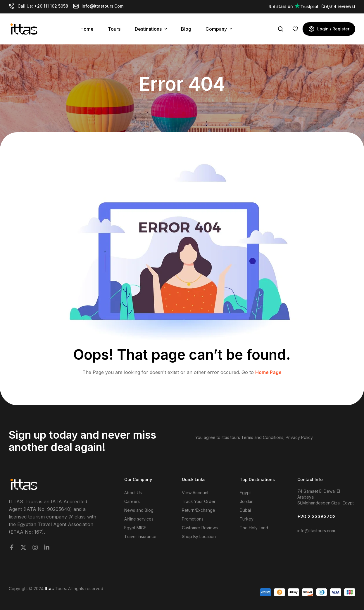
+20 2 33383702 (316, 516)
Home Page (268, 372)
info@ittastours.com (316, 531)
